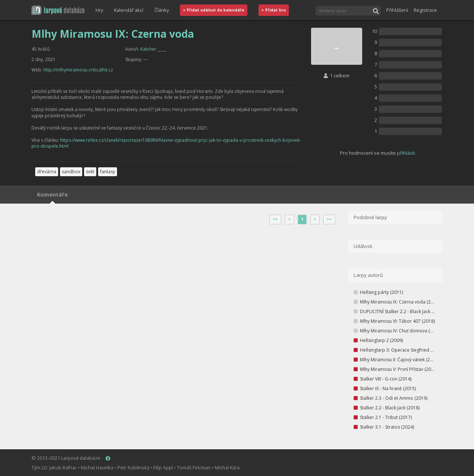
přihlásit (406, 153)
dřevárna (47, 172)
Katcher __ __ (153, 49)
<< (275, 219)
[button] (58, 10)
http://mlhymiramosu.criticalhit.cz (78, 70)
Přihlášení (397, 10)
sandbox (71, 172)
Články (162, 10)
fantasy (108, 172)
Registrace (425, 10)
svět (90, 172)
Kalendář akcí (129, 10)
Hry (99, 10)
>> (329, 219)
